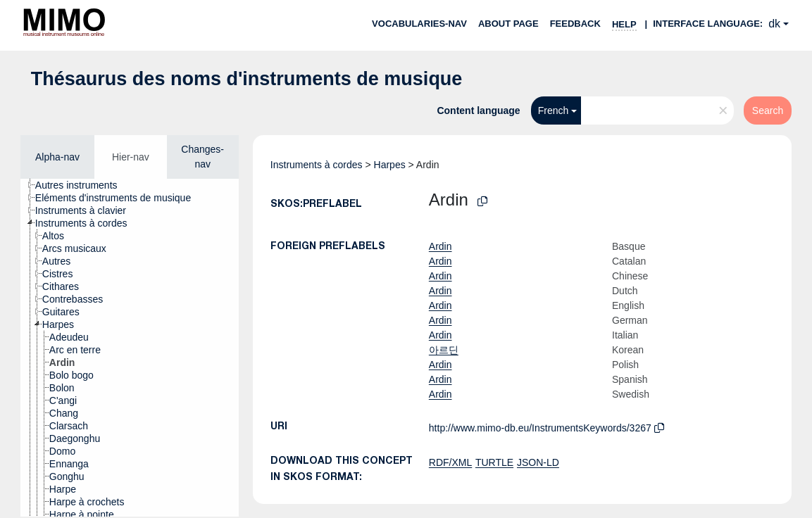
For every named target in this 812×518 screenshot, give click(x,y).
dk (774, 24)
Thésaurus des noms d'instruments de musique (247, 79)
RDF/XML (450, 462)
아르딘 (444, 350)
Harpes (390, 165)
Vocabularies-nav (419, 24)
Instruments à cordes (317, 165)
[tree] (130, 348)
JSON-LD (538, 462)
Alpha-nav (57, 157)
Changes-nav (202, 157)
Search (768, 110)
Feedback (575, 24)
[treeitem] (82, 185)
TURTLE (494, 462)
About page (508, 24)
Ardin (441, 246)
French (554, 110)
